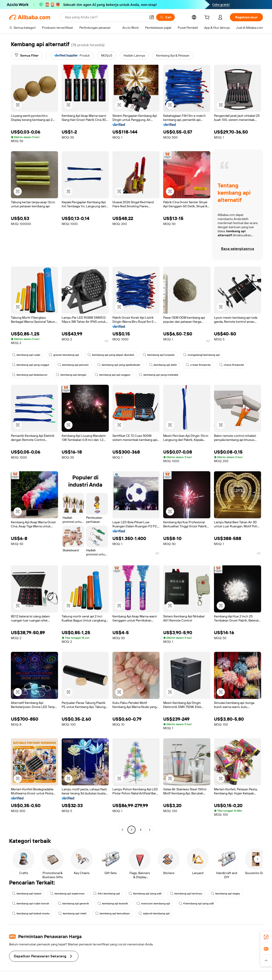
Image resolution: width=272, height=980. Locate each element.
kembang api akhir (163, 365)
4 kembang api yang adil (196, 904)
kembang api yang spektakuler (119, 365)
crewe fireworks (198, 365)
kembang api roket (72, 913)
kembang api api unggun (113, 375)
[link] (266, 937)
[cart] (208, 18)
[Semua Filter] (27, 55)
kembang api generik (73, 904)
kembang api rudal (26, 355)
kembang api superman (67, 894)
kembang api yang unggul (30, 365)
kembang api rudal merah (31, 904)
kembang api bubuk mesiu (31, 913)
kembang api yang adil (145, 894)
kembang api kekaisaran (30, 375)
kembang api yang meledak (159, 375)
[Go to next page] (150, 830)
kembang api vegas (225, 894)
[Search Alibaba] (105, 17)
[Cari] (165, 17)
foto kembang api (107, 894)
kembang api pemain (73, 365)
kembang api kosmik (113, 904)
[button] (152, 17)
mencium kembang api (153, 904)
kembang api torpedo (159, 355)
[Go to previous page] (122, 830)
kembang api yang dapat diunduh (111, 355)
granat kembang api (64, 355)
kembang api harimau (186, 894)
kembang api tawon (27, 894)
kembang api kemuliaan (113, 913)
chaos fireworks (232, 365)
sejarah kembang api (154, 913)
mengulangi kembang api (201, 355)
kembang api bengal (71, 375)
